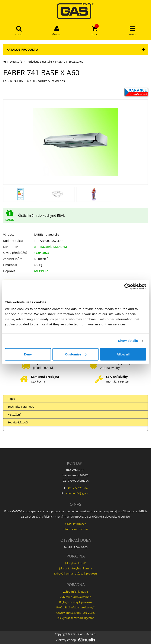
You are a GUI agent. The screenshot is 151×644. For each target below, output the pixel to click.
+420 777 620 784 (77, 488)
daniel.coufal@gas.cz (77, 493)
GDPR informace (76, 524)
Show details (128, 341)
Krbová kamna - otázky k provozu (75, 573)
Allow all (123, 354)
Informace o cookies (75, 529)
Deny (28, 354)
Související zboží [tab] (18, 422)
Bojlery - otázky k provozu (75, 602)
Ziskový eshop (76, 640)
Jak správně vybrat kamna (75, 568)
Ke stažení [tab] (14, 414)
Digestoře (16, 62)
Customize (76, 354)
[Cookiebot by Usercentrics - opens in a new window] (127, 287)
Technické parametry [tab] (21, 407)
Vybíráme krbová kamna (75, 597)
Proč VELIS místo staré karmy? (75, 607)
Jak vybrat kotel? (75, 563)
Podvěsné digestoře (39, 62)
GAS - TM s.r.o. (87, 634)
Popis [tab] (11, 399)
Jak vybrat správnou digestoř (76, 618)
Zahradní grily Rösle (75, 592)
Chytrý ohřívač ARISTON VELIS (75, 613)
